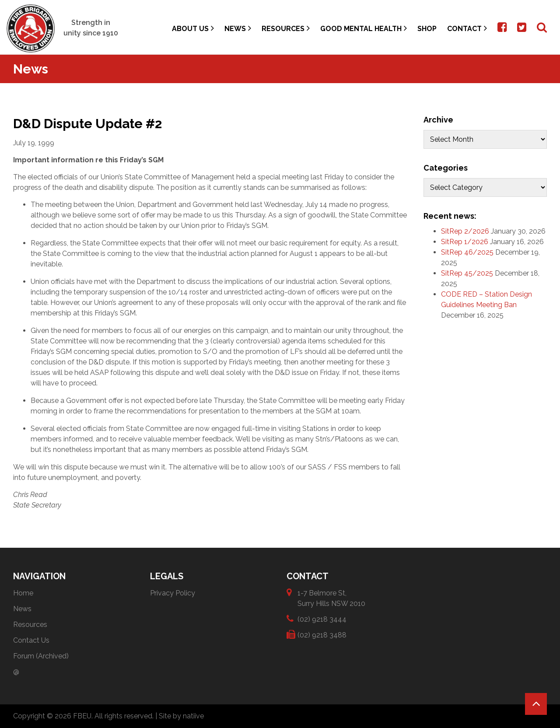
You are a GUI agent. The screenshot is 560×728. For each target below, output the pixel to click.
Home (23, 593)
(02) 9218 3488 (322, 635)
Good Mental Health (364, 28)
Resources (286, 28)
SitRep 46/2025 (467, 252)
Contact (467, 28)
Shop (427, 29)
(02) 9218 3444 (322, 619)
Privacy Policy (173, 593)
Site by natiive (181, 716)
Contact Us (31, 640)
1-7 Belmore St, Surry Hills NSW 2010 (331, 598)
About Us (193, 28)
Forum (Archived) (41, 656)
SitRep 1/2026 (465, 242)
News (238, 28)
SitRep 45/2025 (467, 273)
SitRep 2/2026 (465, 231)
